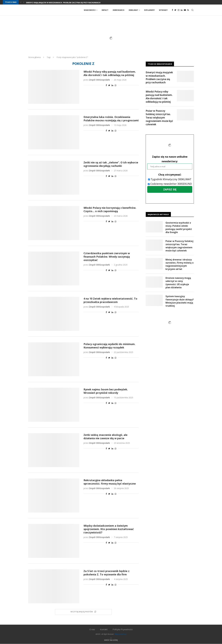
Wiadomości (90, 10)
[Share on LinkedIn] (112, 85)
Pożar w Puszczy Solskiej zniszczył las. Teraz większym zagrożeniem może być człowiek (159, 118)
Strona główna (34, 57)
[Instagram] (179, 10)
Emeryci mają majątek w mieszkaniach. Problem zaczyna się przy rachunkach (63, 3)
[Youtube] (185, 10)
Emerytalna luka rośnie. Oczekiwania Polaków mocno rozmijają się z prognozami (111, 119)
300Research (118, 10)
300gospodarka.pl (120, 634)
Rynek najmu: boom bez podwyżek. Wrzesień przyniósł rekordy (106, 391)
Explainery (149, 10)
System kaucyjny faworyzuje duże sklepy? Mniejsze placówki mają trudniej (180, 301)
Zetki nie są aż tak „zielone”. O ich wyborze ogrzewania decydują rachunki (111, 164)
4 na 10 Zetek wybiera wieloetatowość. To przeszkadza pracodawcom (110, 300)
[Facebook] (172, 10)
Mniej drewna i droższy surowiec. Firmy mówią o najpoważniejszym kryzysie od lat (180, 264)
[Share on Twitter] (109, 85)
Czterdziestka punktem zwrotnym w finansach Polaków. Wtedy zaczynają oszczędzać (107, 257)
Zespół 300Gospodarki (99, 80)
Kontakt (104, 629)
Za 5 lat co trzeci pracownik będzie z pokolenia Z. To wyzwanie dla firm (106, 573)
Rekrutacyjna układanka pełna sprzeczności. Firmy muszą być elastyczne (110, 482)
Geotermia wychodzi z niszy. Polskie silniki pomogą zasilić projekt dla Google (179, 228)
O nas (92, 629)
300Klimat (133, 10)
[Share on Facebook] (106, 85)
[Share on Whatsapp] (116, 85)
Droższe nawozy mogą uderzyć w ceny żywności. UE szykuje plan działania (178, 283)
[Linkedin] (182, 10)
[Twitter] (175, 10)
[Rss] (188, 10)
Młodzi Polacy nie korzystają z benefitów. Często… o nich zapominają (110, 210)
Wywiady (163, 10)
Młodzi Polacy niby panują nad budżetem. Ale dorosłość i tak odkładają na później (110, 73)
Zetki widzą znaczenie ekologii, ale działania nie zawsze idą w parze (105, 437)
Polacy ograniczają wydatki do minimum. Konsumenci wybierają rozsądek (109, 346)
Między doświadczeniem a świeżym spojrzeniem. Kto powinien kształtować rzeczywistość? (109, 529)
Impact (105, 10)
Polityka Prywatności (123, 629)
